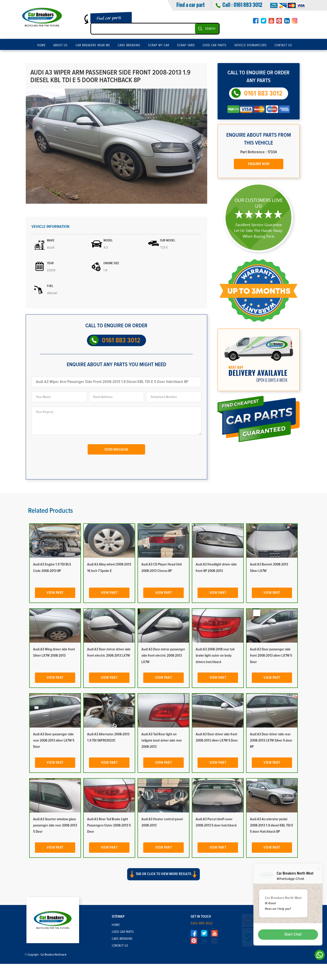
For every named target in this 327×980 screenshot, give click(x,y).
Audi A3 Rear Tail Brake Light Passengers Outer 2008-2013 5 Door (109, 825)
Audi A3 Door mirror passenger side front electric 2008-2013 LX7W (163, 655)
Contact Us (283, 45)
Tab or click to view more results (163, 874)
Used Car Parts (215, 45)
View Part (55, 593)
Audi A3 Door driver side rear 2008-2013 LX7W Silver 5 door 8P (271, 740)
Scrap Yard (186, 45)
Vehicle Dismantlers (251, 45)
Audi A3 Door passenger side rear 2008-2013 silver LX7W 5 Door (54, 740)
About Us (61, 45)
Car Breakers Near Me (93, 45)
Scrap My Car (159, 45)
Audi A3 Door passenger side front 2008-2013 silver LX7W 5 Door (271, 655)
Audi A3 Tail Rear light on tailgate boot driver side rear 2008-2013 (162, 740)
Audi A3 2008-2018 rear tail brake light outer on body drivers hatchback (215, 655)
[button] (163, 878)
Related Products (50, 511)
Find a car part (191, 5)
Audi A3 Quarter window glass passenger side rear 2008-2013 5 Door (55, 825)
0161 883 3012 (248, 5)
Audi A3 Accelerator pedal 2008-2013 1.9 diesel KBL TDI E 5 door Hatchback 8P (272, 825)
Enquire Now (259, 164)
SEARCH (210, 29)
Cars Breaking (129, 45)
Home (41, 45)
